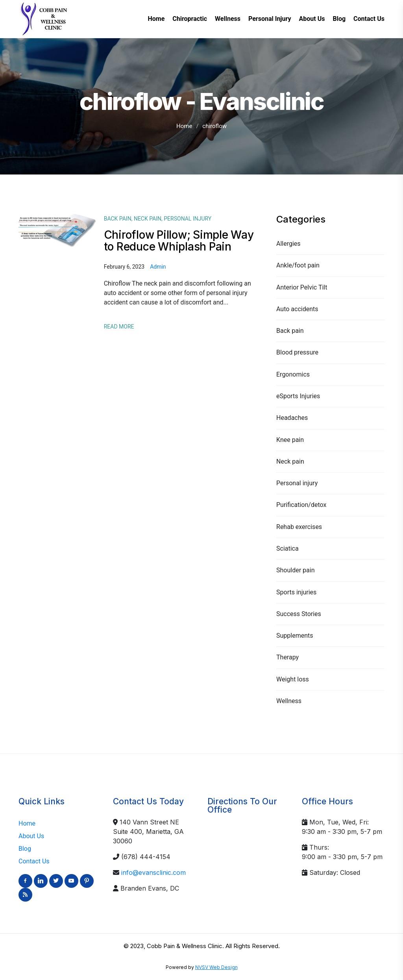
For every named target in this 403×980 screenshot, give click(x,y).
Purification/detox (301, 505)
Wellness (289, 701)
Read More (119, 327)
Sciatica (287, 548)
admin (158, 267)
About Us (31, 836)
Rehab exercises (299, 527)
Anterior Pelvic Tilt (302, 287)
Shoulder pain (295, 570)
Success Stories (299, 614)
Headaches (292, 418)
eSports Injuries (298, 396)
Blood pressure (297, 352)
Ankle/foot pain (298, 265)
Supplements (295, 636)
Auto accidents (297, 309)
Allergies (288, 244)
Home (184, 126)
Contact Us (34, 861)
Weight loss (293, 679)
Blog (25, 849)
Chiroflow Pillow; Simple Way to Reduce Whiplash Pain (179, 241)
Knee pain (290, 440)
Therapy (287, 657)
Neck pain (290, 461)
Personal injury (297, 483)
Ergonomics (293, 374)
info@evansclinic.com (153, 872)
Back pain (290, 331)
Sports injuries (296, 592)
